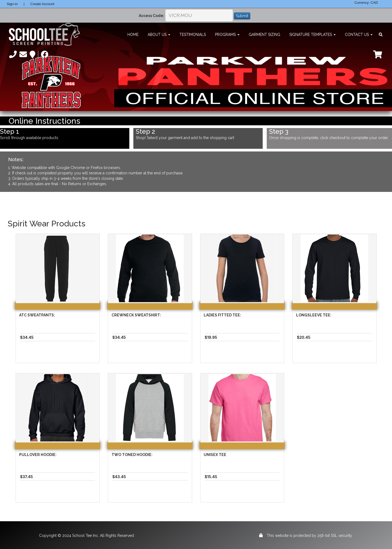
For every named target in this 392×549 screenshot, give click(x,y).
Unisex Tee (215, 455)
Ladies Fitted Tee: (222, 315)
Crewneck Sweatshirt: (136, 315)
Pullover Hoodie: (38, 455)
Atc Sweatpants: (37, 315)
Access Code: (152, 16)
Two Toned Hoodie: (132, 455)
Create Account (42, 4)
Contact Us (359, 34)
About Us (159, 34)
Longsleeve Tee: (314, 315)
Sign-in (12, 4)
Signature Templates (313, 34)
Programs (227, 34)
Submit (242, 16)
